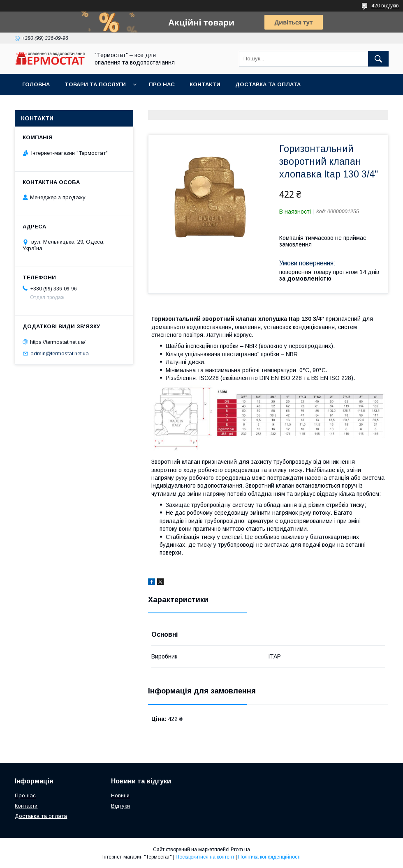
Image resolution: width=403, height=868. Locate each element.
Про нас (162, 84)
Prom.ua (240, 850)
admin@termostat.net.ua (60, 353)
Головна (36, 84)
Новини (120, 795)
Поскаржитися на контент (205, 857)
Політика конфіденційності (269, 857)
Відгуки (120, 806)
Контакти (205, 84)
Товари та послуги (95, 84)
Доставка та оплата (268, 84)
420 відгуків (385, 6)
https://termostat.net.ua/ (58, 342)
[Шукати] (378, 59)
